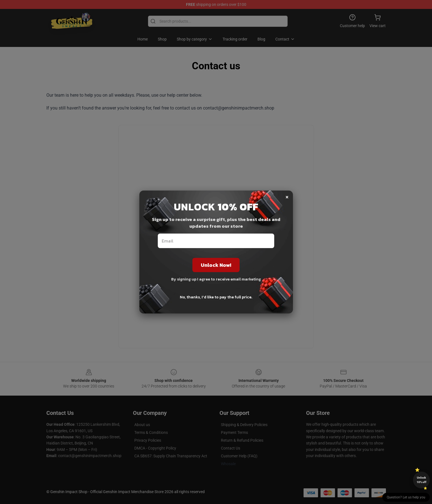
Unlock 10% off (422, 480)
